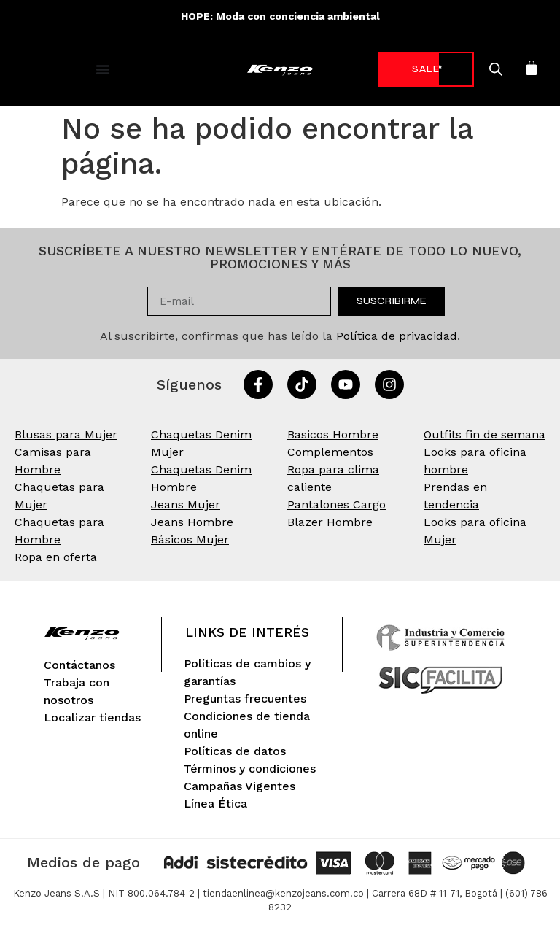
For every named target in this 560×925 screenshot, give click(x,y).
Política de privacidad (397, 336)
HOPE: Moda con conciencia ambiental (280, 16)
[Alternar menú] (103, 69)
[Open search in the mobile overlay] (478, 69)
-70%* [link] (417, 69)
